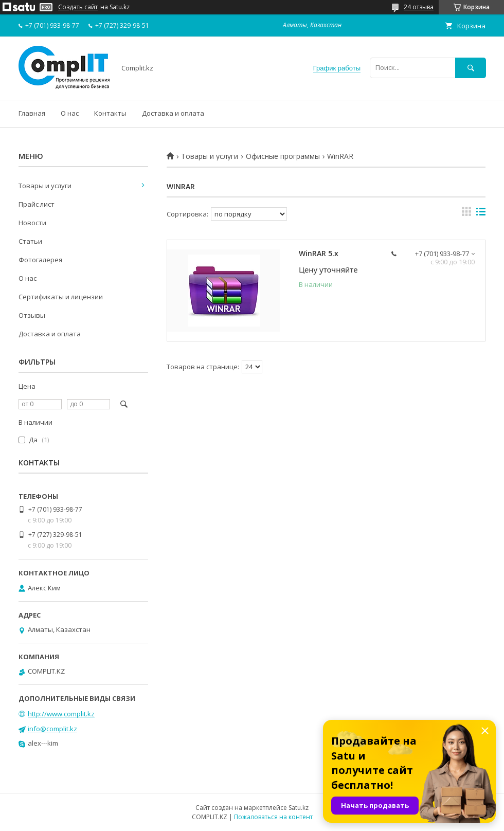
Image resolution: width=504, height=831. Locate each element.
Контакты (110, 113)
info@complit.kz (52, 729)
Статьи (30, 241)
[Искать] (471, 68)
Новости (32, 223)
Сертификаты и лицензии (61, 297)
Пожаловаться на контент (273, 817)
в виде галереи (466, 214)
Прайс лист (37, 204)
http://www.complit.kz (61, 714)
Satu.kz (299, 808)
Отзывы (32, 315)
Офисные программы (283, 156)
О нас (70, 113)
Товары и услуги (210, 156)
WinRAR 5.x (319, 253)
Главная (32, 113)
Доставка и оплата (173, 113)
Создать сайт (78, 7)
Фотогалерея (40, 260)
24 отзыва (419, 7)
